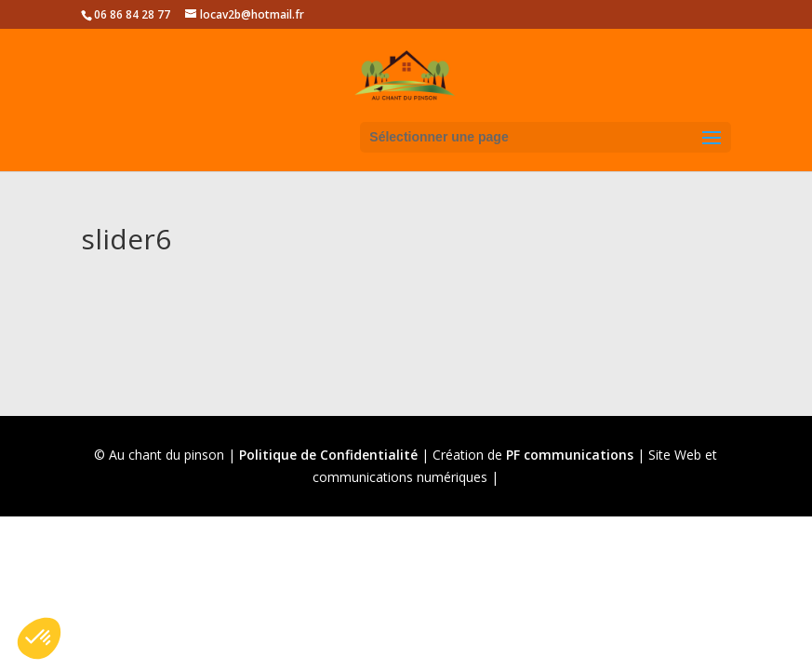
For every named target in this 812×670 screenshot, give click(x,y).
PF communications (570, 455)
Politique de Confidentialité (328, 455)
